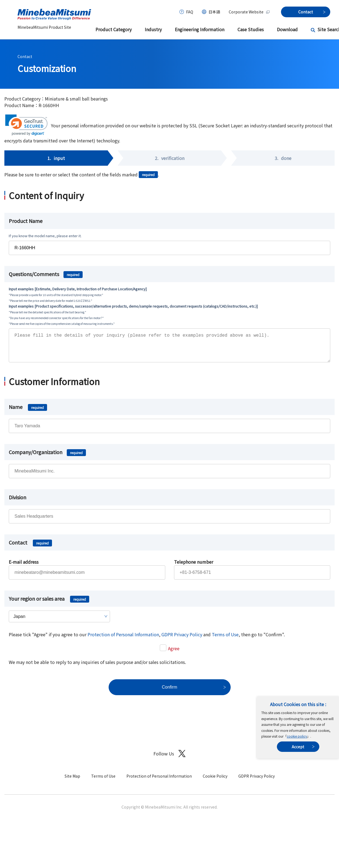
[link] (26, 125)
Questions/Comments (46, 274)
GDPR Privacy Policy (182, 640)
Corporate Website (249, 12)
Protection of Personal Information (123, 640)
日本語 (214, 12)
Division (18, 503)
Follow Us (170, 759)
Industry (153, 29)
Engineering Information (200, 29)
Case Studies (251, 29)
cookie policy (297, 736)
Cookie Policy (215, 781)
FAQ (190, 12)
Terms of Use (225, 640)
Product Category (114, 29)
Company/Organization (47, 457)
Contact (25, 56)
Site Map (72, 781)
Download (287, 29)
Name (28, 412)
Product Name (26, 221)
